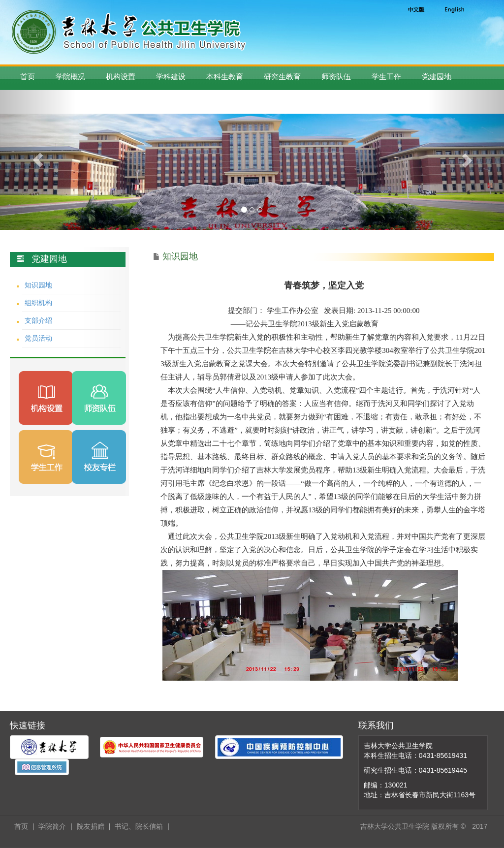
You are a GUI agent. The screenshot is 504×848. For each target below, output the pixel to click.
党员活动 (38, 338)
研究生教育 (282, 77)
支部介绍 (38, 320)
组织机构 (38, 303)
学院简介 (52, 826)
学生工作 (386, 77)
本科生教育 (225, 77)
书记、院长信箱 (139, 826)
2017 (480, 826)
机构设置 (121, 77)
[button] (38, 160)
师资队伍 (336, 77)
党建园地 (437, 77)
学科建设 (171, 77)
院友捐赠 (91, 826)
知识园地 (38, 285)
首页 (28, 77)
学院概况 (70, 77)
